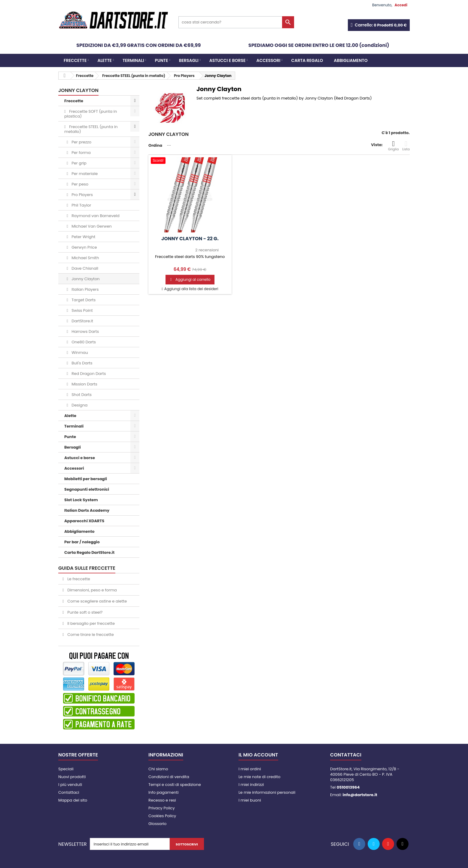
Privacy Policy (162, 808)
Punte (162, 60)
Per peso (79, 184)
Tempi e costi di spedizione (175, 785)
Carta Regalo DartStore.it (89, 552)
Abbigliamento (351, 60)
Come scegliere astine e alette (97, 601)
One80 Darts (83, 342)
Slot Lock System (81, 500)
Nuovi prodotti (72, 777)
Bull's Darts (82, 363)
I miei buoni (250, 800)
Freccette (75, 60)
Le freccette (78, 579)
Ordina (155, 145)
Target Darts (83, 300)
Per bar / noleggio (82, 542)
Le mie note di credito (259, 777)
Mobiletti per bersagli (86, 479)
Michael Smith (85, 258)
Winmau (79, 353)
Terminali (133, 60)
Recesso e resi (162, 800)
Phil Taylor (81, 205)
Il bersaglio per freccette (91, 623)
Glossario (157, 824)
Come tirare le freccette (90, 635)
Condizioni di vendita (169, 777)
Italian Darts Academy (87, 510)
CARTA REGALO (307, 60)
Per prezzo (81, 142)
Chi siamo (158, 769)
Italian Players (85, 289)
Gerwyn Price (84, 247)
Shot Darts (81, 395)
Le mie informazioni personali (267, 792)
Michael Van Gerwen (91, 226)
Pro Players (82, 195)
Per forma (81, 153)
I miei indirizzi (251, 785)
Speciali (66, 769)
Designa (79, 405)
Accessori (269, 60)
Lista (406, 146)
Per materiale (84, 174)
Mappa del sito (73, 800)
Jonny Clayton (85, 279)
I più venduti (70, 785)
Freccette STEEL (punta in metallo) (91, 129)
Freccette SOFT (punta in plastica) (91, 114)
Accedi (401, 5)
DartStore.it (82, 321)
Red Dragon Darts (88, 374)
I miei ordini (250, 769)
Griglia (394, 146)
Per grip (79, 163)
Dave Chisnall (84, 268)
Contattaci (69, 792)
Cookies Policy (162, 816)
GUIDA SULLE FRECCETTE (87, 568)
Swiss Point (82, 310)
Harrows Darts (85, 331)
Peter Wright (83, 237)
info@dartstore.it (360, 795)
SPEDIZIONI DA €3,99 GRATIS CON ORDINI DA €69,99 (138, 45)
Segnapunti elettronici (87, 489)
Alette (105, 60)
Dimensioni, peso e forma (92, 590)
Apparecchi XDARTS (84, 521)
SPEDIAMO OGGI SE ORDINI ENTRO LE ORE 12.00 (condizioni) (319, 45)
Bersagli (189, 60)
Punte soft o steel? (85, 612)
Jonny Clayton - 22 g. (190, 239)
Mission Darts (84, 384)
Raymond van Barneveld (95, 216)
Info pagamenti (163, 792)
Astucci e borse (228, 60)
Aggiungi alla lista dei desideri (191, 289)
